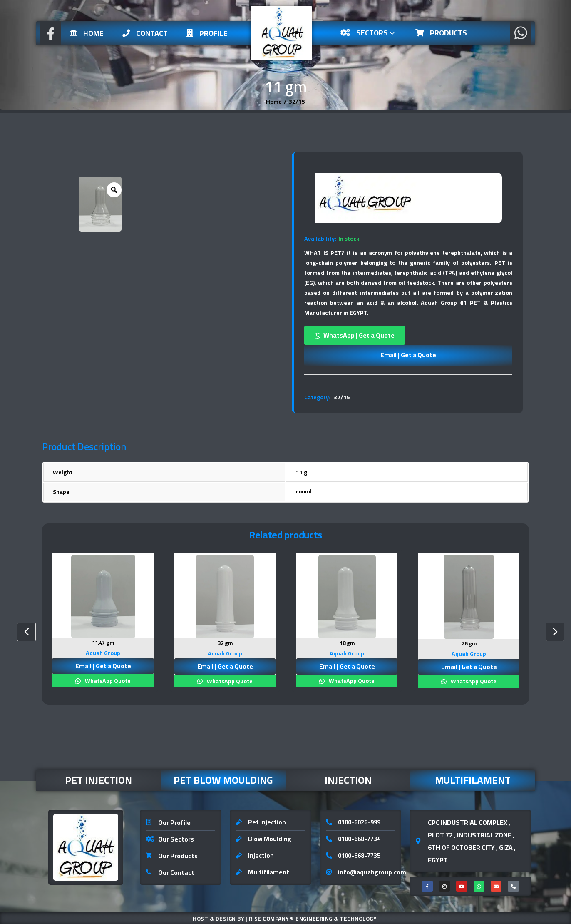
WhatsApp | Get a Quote (359, 335)
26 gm (469, 643)
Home (87, 33)
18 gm (347, 643)
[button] (408, 335)
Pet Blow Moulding (223, 779)
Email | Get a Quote (408, 355)
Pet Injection (98, 779)
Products (441, 33)
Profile (207, 33)
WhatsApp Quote (107, 680)
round (304, 491)
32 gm (225, 643)
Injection (348, 779)
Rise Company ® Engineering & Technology (313, 918)
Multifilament (473, 779)
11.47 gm (103, 643)
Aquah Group (103, 652)
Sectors (369, 33)
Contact (145, 33)
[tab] (408, 378)
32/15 (342, 397)
